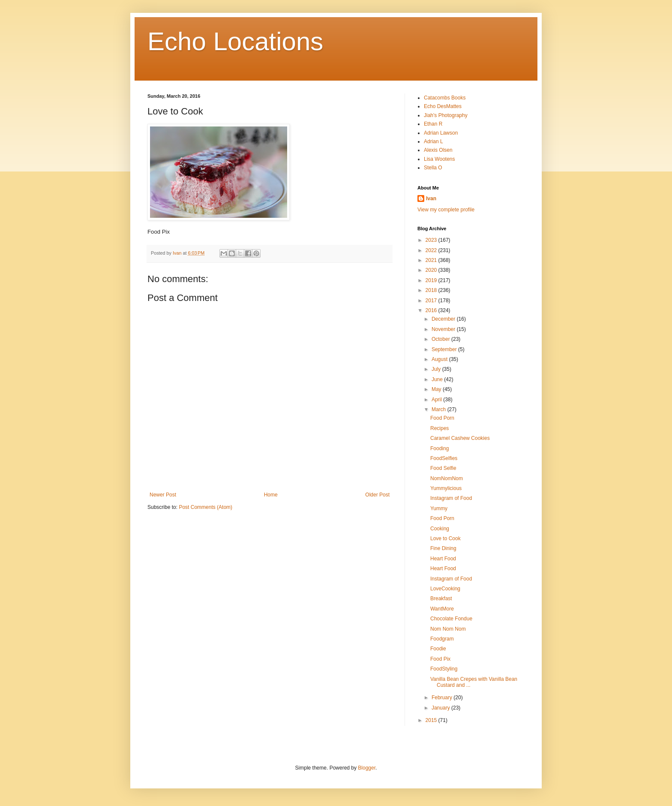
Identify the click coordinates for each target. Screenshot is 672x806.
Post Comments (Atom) (205, 507)
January (441, 708)
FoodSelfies (444, 458)
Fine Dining (443, 548)
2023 (432, 240)
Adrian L (433, 141)
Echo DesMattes (443, 106)
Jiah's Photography (446, 115)
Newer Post (163, 495)
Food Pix (440, 659)
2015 (432, 720)
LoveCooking (445, 589)
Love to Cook (445, 538)
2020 (432, 270)
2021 (432, 260)
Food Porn (442, 418)
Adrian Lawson (441, 133)
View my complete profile (446, 210)
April (437, 400)
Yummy (439, 508)
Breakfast (441, 598)
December (444, 319)
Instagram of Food (451, 498)
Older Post (377, 495)
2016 (432, 310)
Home (271, 495)
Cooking (440, 529)
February (442, 698)
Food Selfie (443, 468)
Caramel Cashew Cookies (460, 438)
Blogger (367, 768)
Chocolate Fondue (451, 619)
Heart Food (443, 559)
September (445, 349)
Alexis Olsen (438, 150)
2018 (432, 290)
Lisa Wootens (439, 159)
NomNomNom (447, 478)
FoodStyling (444, 669)
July (437, 369)
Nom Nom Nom (448, 629)
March (439, 409)
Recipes (439, 428)
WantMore (442, 609)
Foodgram (442, 639)
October (441, 339)
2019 (432, 280)
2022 (432, 250)
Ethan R (433, 124)
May (437, 389)
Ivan (431, 198)
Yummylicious (446, 488)
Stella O (433, 168)
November (444, 329)
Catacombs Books (445, 98)
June (438, 379)
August (440, 359)
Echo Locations (235, 41)
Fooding (439, 448)
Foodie (438, 649)
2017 (432, 301)
